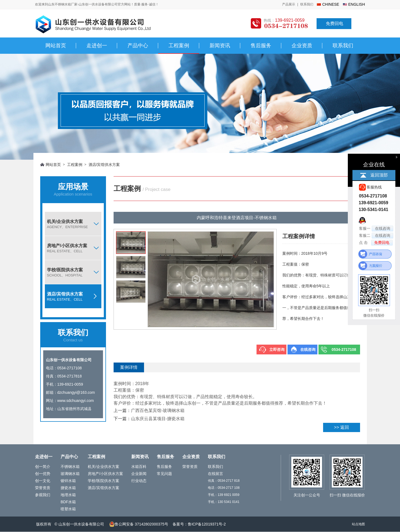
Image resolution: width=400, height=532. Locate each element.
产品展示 (289, 4)
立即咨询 (277, 350)
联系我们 (307, 4)
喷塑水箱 (68, 509)
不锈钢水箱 (70, 467)
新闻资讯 (220, 45)
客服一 (376, 229)
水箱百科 (139, 467)
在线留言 (215, 474)
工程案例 (179, 45)
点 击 (376, 243)
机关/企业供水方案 (74, 224)
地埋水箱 (68, 495)
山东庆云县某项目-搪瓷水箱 (158, 419)
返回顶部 (379, 175)
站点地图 (358, 524)
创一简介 (43, 467)
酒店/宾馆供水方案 (104, 165)
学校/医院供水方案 (74, 272)
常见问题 (164, 474)
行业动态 (139, 481)
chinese (331, 4)
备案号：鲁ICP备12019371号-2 (199, 524)
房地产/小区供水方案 (74, 248)
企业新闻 (139, 474)
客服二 (376, 236)
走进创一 (97, 45)
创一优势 (43, 474)
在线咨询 (308, 350)
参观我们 (43, 495)
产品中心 (138, 45)
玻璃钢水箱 (70, 474)
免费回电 (335, 23)
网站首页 (56, 45)
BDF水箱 (68, 502)
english (357, 4)
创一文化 (43, 481)
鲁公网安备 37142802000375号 (139, 524)
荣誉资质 (43, 488)
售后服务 (261, 45)
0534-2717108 (344, 350)
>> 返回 (341, 427)
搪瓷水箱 (68, 488)
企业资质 (302, 45)
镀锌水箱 (68, 481)
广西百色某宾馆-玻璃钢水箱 (158, 410)
